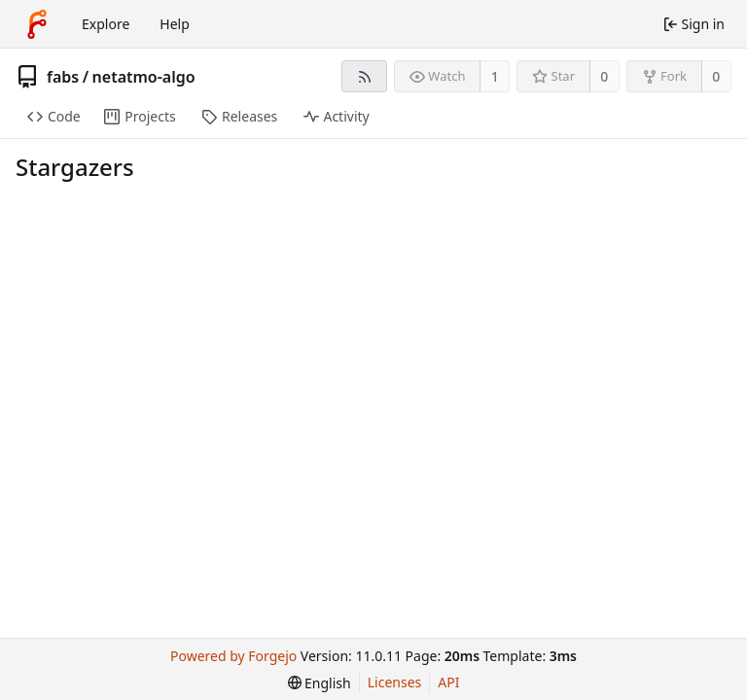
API (448, 682)
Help (175, 24)
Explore (106, 24)
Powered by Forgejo (233, 656)
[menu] (320, 683)
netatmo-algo (144, 77)
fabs (63, 77)
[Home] (37, 24)
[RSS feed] (364, 76)
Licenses (395, 682)
